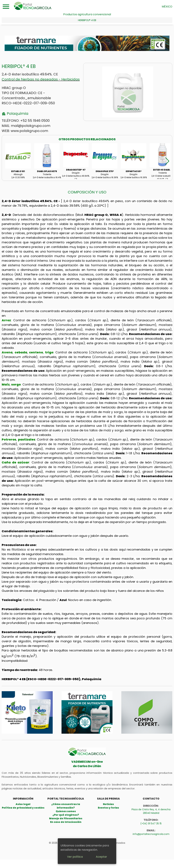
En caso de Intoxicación (66, 822)
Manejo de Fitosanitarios (66, 818)
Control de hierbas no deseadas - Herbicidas (41, 79)
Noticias (108, 804)
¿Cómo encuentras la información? (66, 806)
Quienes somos (66, 811)
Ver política (75, 857)
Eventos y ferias (108, 808)
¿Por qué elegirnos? (66, 815)
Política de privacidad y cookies (23, 808)
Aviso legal (23, 804)
